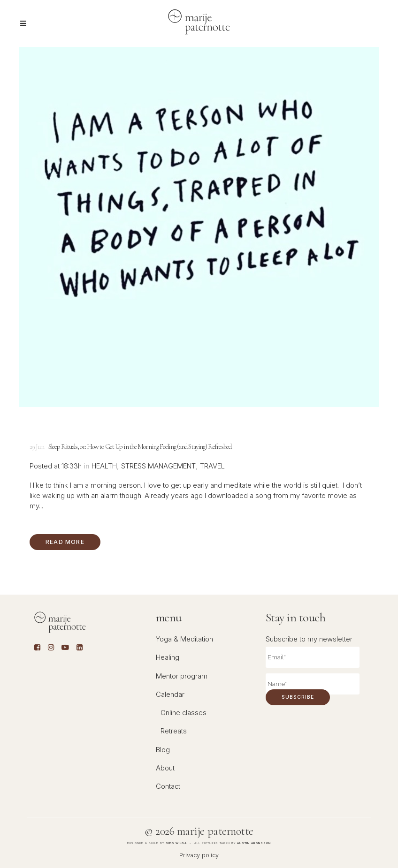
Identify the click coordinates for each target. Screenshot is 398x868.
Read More (65, 542)
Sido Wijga (176, 843)
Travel (212, 466)
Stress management (158, 466)
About (165, 768)
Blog (163, 750)
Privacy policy (199, 855)
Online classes (184, 713)
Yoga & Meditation (184, 639)
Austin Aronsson (254, 843)
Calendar (170, 694)
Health (104, 466)
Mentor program (182, 676)
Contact (168, 786)
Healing (168, 657)
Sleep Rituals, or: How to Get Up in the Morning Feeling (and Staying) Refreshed (140, 446)
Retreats (174, 731)
